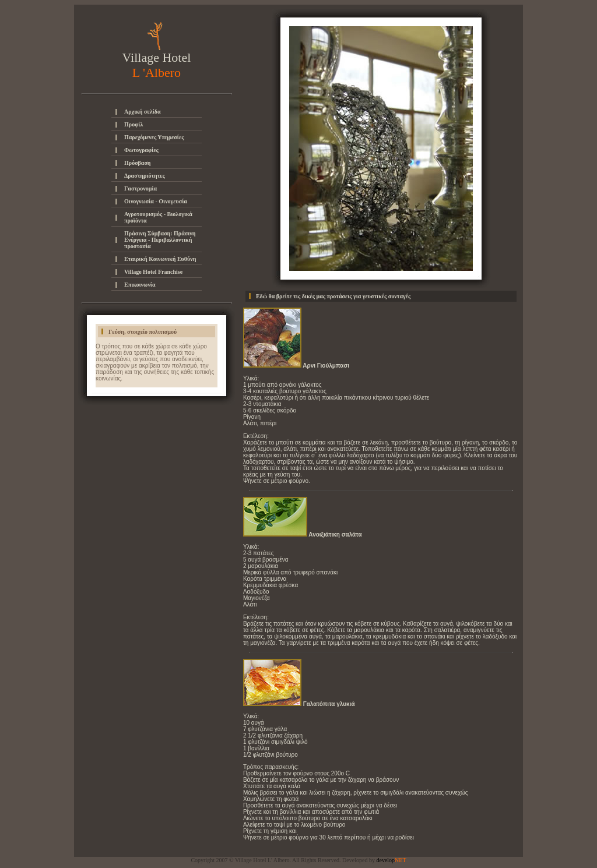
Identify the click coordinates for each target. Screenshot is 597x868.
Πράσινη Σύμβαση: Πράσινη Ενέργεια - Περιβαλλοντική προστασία (160, 240)
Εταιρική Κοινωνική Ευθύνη (160, 259)
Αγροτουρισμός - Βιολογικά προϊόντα (158, 217)
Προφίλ (134, 124)
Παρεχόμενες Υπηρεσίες (154, 137)
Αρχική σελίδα (143, 112)
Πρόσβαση (138, 163)
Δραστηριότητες (145, 176)
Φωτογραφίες (141, 150)
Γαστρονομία (141, 188)
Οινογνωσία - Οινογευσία (156, 201)
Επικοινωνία (140, 285)
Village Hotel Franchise (153, 272)
